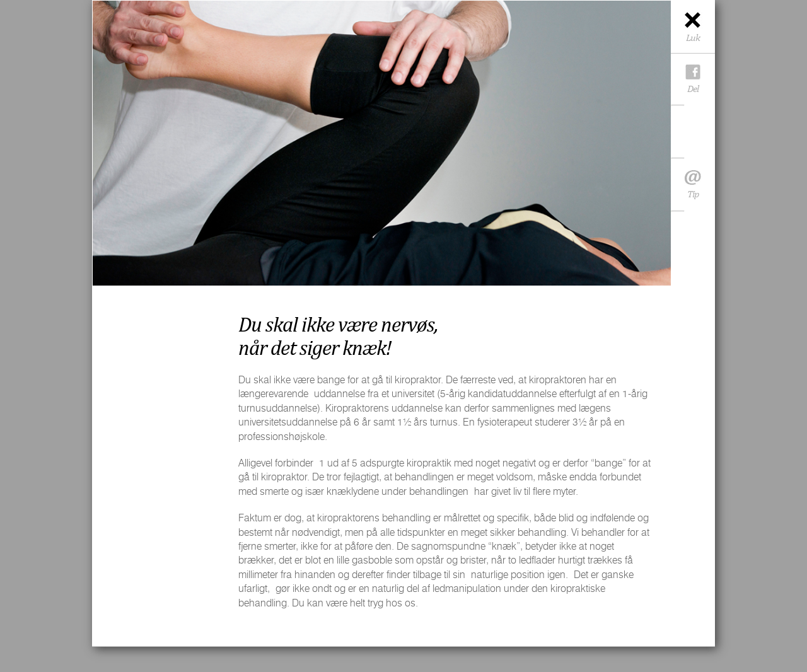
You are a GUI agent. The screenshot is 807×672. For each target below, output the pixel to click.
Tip (693, 188)
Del (693, 89)
